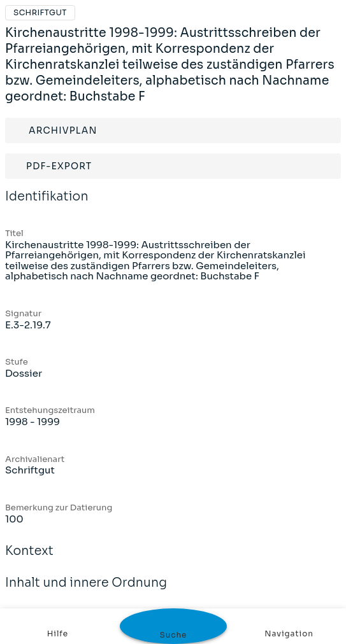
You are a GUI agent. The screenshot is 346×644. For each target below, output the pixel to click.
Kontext (29, 559)
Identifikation (47, 205)
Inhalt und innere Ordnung (86, 591)
